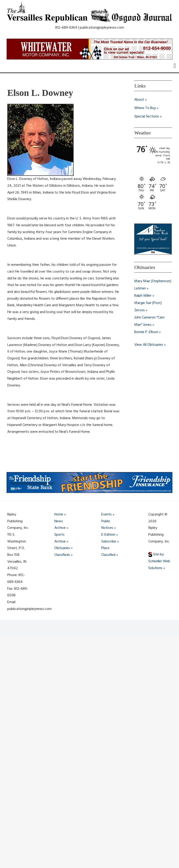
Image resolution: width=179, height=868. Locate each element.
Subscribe (109, 542)
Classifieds (62, 555)
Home (59, 515)
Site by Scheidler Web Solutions (159, 561)
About (139, 100)
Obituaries (62, 548)
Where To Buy (145, 108)
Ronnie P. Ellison (146, 332)
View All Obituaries (149, 344)
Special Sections (147, 116)
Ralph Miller (143, 295)
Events (107, 515)
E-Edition (108, 535)
